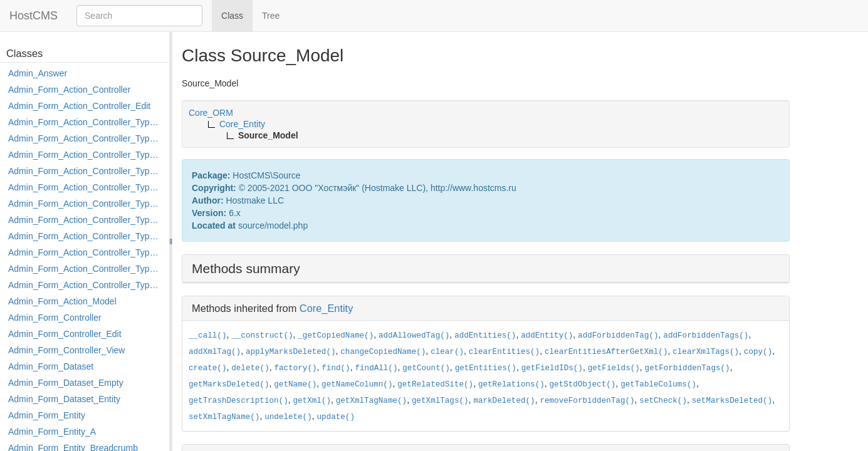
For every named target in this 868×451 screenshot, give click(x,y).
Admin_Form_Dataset (51, 366)
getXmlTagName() (371, 401)
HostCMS (34, 16)
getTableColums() (658, 385)
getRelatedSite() (435, 385)
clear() (447, 352)
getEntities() (486, 368)
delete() (250, 368)
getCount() (426, 368)
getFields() (614, 368)
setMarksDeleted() (732, 401)
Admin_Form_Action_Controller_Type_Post (86, 252)
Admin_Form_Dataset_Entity (64, 399)
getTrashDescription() (238, 401)
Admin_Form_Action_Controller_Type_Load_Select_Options (86, 204)
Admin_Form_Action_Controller (69, 90)
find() (336, 368)
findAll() (376, 368)
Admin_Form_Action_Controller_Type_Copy (86, 138)
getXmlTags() (440, 401)
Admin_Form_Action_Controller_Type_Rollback (86, 269)
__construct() (262, 336)
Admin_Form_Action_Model (62, 301)
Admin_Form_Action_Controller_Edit (79, 106)
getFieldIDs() (552, 368)
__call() (207, 336)
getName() (295, 385)
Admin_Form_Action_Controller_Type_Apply (86, 122)
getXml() (312, 401)
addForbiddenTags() (706, 336)
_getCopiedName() (336, 336)
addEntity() (547, 336)
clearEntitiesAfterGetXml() (606, 352)
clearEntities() (504, 352)
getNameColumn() (357, 385)
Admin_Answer (38, 73)
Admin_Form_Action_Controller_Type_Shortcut (86, 285)
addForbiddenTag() (618, 336)
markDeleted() (504, 401)
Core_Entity (326, 308)
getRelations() (511, 385)
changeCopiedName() (383, 352)
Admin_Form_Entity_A (52, 432)
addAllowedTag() (414, 336)
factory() (296, 368)
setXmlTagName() (224, 417)
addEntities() (485, 336)
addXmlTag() (215, 352)
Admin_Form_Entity (47, 415)
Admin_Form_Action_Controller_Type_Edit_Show (86, 187)
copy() (758, 352)
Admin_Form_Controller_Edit (65, 334)
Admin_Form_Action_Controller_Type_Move (86, 236)
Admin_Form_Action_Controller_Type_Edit (86, 171)
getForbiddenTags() (688, 368)
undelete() (288, 417)
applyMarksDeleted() (291, 352)
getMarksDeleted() (229, 385)
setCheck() (663, 401)
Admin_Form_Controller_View (66, 350)
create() (207, 368)
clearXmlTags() (706, 352)
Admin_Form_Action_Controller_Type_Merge (86, 220)
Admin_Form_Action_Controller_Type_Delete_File (86, 155)
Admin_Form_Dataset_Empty (66, 383)
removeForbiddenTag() (587, 401)
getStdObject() (583, 385)
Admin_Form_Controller (55, 318)
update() (336, 417)
